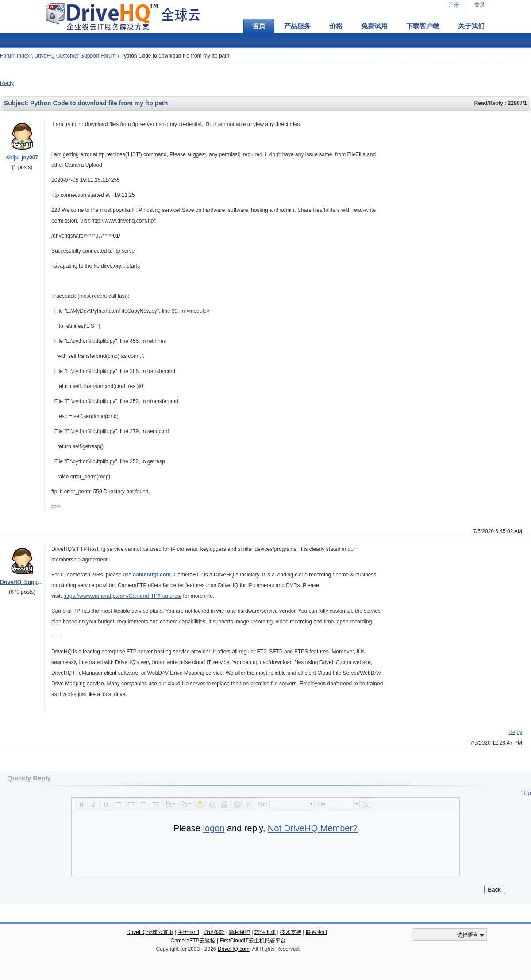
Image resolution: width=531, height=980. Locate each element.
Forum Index (15, 56)
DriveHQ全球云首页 (150, 932)
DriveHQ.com (234, 949)
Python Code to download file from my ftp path (175, 56)
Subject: (17, 103)
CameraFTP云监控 (193, 941)
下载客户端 (423, 26)
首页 (259, 26)
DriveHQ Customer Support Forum (76, 56)
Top (526, 793)
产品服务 (297, 26)
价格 (336, 26)
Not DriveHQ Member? (313, 828)
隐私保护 (239, 932)
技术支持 (291, 932)
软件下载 (265, 932)
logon (214, 828)
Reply (7, 83)
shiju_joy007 (22, 158)
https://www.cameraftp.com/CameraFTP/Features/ (122, 596)
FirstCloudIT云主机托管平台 (252, 941)
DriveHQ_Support (22, 582)
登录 (480, 5)
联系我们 (316, 932)
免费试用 (374, 26)
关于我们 (471, 26)
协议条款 (214, 932)
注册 (454, 5)
